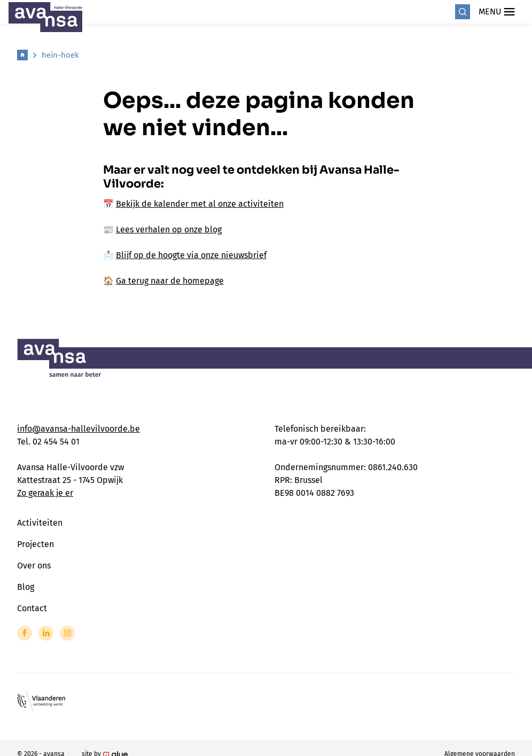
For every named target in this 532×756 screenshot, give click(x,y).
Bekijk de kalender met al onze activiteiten (200, 204)
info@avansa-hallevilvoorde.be (79, 429)
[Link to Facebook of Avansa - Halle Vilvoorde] (25, 633)
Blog (26, 587)
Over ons (34, 566)
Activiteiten (40, 523)
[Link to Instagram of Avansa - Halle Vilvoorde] (67, 633)
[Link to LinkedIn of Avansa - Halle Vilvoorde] (46, 633)
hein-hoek (60, 55)
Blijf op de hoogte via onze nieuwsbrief (191, 255)
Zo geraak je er (45, 493)
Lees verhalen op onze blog (169, 229)
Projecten (36, 544)
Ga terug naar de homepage (170, 281)
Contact (32, 608)
